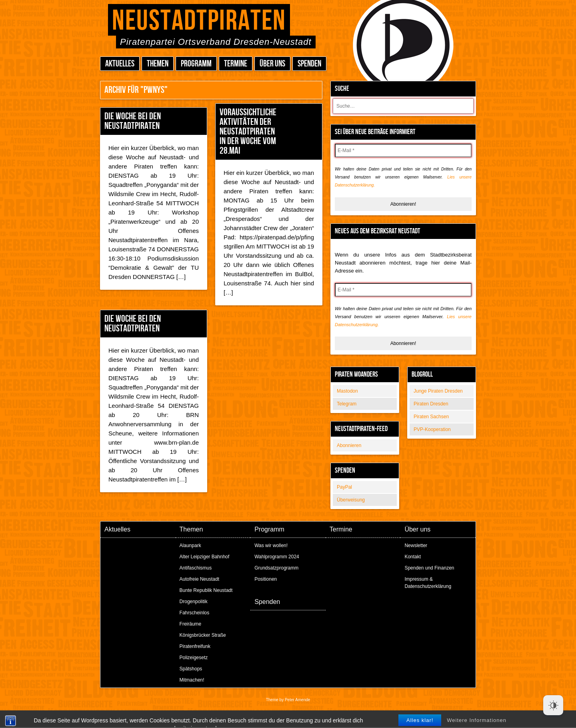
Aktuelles (120, 64)
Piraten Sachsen (431, 417)
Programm (196, 64)
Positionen (266, 579)
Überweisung (351, 500)
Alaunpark (190, 545)
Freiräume (191, 624)
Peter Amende (297, 700)
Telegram (347, 404)
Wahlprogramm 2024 (277, 557)
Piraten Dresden (431, 404)
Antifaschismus (196, 568)
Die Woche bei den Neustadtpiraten (133, 121)
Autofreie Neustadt (199, 579)
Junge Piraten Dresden (438, 391)
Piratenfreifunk (195, 646)
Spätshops (191, 669)
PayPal (344, 487)
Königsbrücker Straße (203, 635)
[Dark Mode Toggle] (553, 705)
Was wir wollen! (271, 545)
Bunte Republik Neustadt (206, 590)
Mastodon (347, 391)
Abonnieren (349, 445)
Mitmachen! (192, 680)
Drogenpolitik (194, 602)
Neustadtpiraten (199, 21)
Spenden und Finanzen (429, 568)
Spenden (309, 64)
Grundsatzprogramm (276, 568)
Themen (158, 64)
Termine (236, 64)
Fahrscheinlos (195, 613)
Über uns (272, 64)
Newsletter (416, 545)
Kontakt (413, 557)
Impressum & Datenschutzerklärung (428, 583)
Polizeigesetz (194, 658)
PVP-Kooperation (432, 429)
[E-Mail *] (403, 150)
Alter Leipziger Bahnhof (205, 557)
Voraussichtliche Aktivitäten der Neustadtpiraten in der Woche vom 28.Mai (248, 131)
